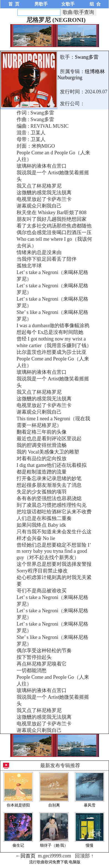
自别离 (54, 805)
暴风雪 (90, 805)
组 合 (95, 4)
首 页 (14, 4)
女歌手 (68, 4)
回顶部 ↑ (84, 856)
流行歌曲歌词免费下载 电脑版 (55, 862)
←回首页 (26, 856)
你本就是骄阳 (18, 805)
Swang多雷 (87, 57)
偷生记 (18, 845)
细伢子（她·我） (54, 845)
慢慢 (90, 845)
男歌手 (41, 4)
